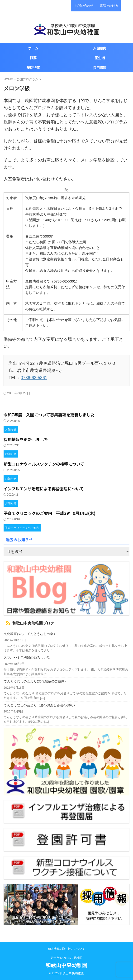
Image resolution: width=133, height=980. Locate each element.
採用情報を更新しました (26, 439)
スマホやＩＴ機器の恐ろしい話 (27, 658)
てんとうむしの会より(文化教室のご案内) (35, 681)
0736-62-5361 (34, 378)
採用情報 (100, 67)
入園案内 (100, 48)
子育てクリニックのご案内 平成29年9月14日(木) (50, 513)
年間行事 (33, 67)
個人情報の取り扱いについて (66, 949)
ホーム (33, 48)
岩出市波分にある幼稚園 (66, 958)
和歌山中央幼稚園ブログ (33, 623)
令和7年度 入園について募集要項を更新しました (49, 415)
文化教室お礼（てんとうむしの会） (30, 634)
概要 (33, 58)
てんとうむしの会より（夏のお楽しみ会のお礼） (40, 705)
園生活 (100, 58)
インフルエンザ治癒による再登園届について (44, 489)
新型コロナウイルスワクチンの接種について (44, 464)
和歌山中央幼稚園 (66, 965)
